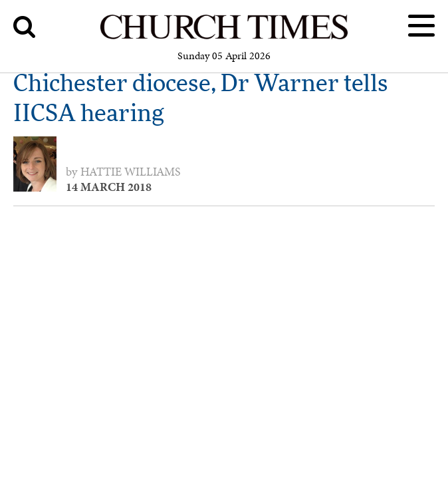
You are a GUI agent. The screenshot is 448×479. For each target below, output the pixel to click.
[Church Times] (224, 37)
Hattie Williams (131, 172)
